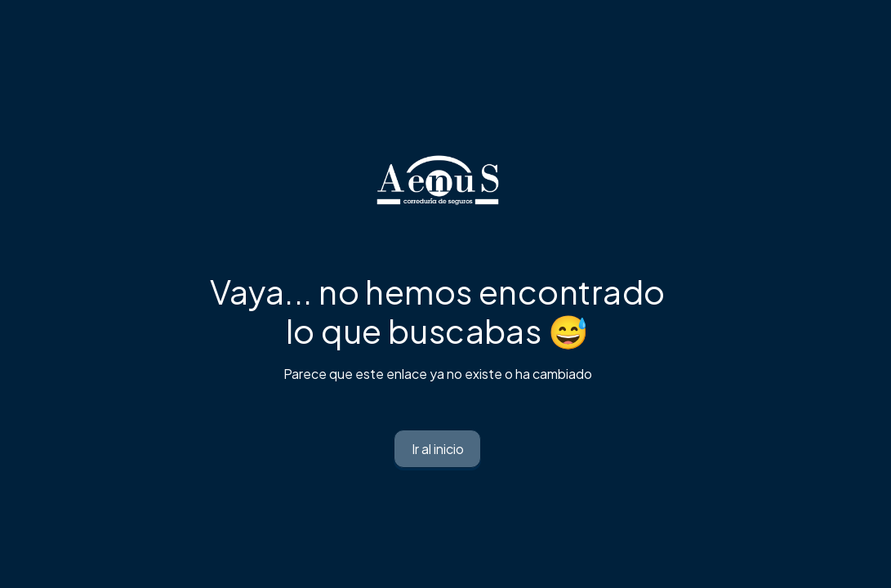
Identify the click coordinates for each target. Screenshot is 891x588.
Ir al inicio (438, 449)
